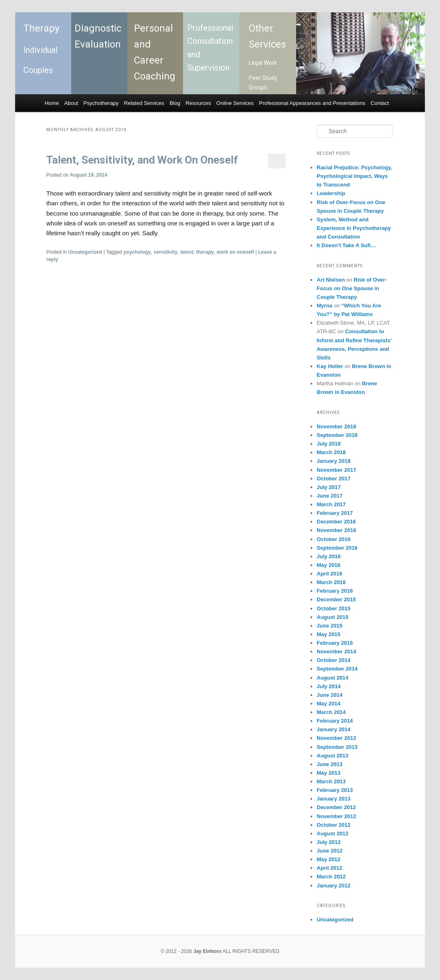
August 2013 (332, 756)
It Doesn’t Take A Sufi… (346, 245)
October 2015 (333, 608)
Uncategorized (85, 252)
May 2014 (329, 704)
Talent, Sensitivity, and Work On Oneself (142, 160)
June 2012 (330, 851)
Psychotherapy (101, 103)
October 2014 (333, 660)
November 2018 (336, 426)
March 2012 (331, 877)
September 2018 (337, 435)
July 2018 (329, 444)
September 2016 (337, 548)
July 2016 (329, 556)
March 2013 (331, 781)
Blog (175, 103)
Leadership (331, 193)
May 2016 (329, 565)
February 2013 (335, 790)
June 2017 (330, 496)
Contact (380, 103)
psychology (137, 252)
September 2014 (337, 669)
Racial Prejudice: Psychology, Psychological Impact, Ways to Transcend (354, 176)
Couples (38, 70)
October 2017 (333, 479)
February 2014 (335, 721)
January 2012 (333, 886)
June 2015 (330, 626)
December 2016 (336, 522)
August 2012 (332, 833)
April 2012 (329, 868)
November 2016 (336, 530)
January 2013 (333, 799)
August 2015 (332, 617)
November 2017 (336, 470)
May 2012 (329, 859)
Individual (40, 50)
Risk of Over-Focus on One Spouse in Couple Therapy (352, 288)
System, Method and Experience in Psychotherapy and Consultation (354, 228)
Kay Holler (330, 366)
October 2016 (333, 539)
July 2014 (329, 686)
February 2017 (335, 513)
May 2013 (329, 773)
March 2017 (331, 504)
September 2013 (337, 747)
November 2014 (336, 651)
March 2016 (331, 582)
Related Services (144, 103)
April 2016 (329, 574)
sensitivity (166, 252)
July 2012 (329, 842)
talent (187, 252)
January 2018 (333, 461)
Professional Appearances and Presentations (312, 103)
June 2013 (330, 764)
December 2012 (336, 807)
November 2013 (336, 738)
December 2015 (336, 599)
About (71, 103)
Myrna (324, 306)
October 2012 (333, 825)
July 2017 (329, 487)
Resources (198, 103)
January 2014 (333, 729)
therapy (205, 252)
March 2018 (331, 452)
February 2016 (335, 591)
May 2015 (329, 634)
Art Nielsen (331, 280)
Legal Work (263, 63)
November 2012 (336, 816)
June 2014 (330, 695)
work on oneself (235, 252)
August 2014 (332, 678)
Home (52, 103)
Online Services (235, 103)
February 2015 (335, 643)
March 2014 (331, 712)
